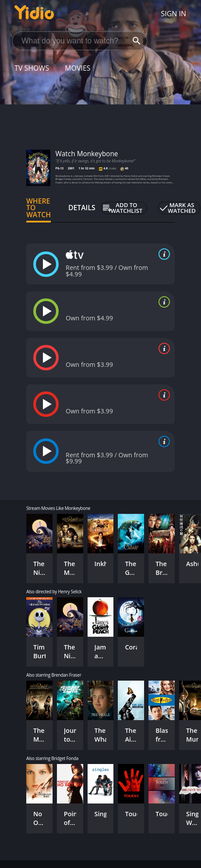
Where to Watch (39, 208)
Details (82, 208)
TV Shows (32, 68)
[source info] (162, 254)
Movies (78, 68)
